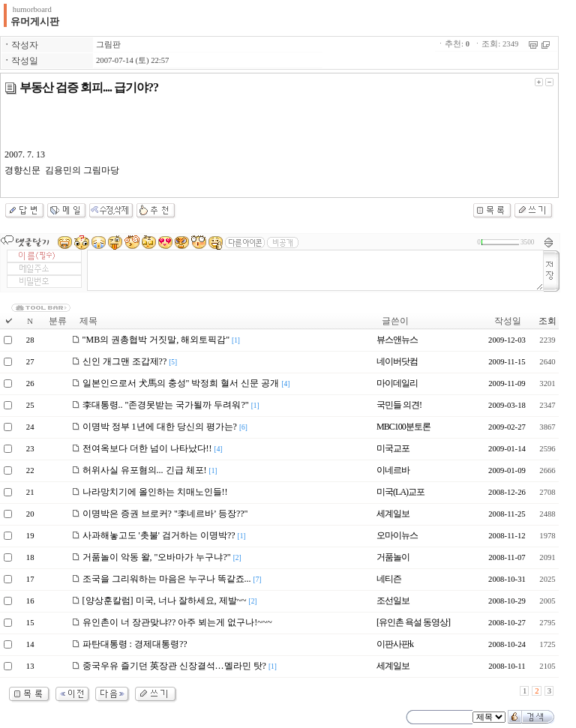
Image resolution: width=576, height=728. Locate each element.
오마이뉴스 (397, 535)
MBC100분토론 (403, 427)
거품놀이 (393, 557)
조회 (547, 321)
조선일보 (393, 601)
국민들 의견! (399, 405)
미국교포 (393, 448)
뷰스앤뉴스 (397, 340)
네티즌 (389, 579)
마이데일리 (397, 383)
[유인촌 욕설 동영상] (413, 622)
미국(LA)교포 (400, 492)
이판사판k (395, 644)
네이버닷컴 (397, 361)
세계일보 (393, 514)
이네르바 (393, 470)
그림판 (108, 45)
